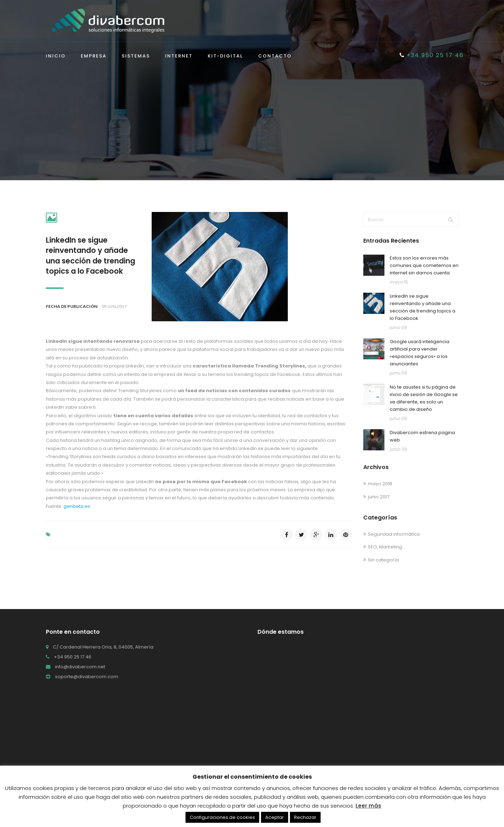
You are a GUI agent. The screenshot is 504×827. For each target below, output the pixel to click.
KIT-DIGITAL (225, 56)
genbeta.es (77, 506)
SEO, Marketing (385, 547)
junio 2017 (379, 497)
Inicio (56, 56)
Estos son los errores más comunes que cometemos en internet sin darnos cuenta (424, 265)
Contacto (275, 56)
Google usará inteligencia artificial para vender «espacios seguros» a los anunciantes (420, 352)
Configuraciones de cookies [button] (222, 817)
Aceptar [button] (275, 817)
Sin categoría (383, 560)
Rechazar (305, 817)
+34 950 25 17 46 (432, 55)
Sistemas (136, 56)
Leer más (368, 806)
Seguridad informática (394, 534)
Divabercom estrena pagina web (422, 436)
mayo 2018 (380, 484)
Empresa (94, 56)
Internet (179, 56)
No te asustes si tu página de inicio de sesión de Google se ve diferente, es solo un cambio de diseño (424, 398)
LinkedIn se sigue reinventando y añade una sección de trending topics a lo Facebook (90, 256)
